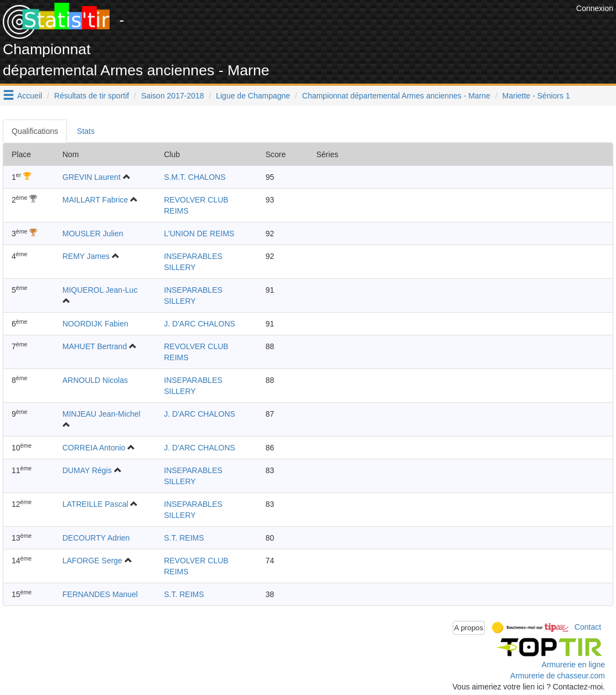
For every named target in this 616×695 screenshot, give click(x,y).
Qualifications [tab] (35, 131)
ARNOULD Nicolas (95, 380)
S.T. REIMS (184, 538)
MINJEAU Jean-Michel (102, 414)
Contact (588, 627)
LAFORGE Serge (92, 561)
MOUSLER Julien (93, 234)
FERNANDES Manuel (100, 594)
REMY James (86, 256)
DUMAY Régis (87, 470)
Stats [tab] (86, 131)
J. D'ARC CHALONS (200, 324)
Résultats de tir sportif (92, 96)
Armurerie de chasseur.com (558, 676)
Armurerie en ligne (573, 665)
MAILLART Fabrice (95, 200)
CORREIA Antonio (94, 448)
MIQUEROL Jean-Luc (100, 290)
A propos (469, 628)
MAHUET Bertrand (95, 346)
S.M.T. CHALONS (195, 177)
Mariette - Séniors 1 (536, 96)
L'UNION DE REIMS (199, 234)
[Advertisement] (372, 28)
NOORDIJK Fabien (95, 324)
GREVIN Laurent (92, 177)
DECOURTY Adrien (96, 538)
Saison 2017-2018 (173, 96)
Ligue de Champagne (253, 96)
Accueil (30, 96)
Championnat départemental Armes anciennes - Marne (396, 96)
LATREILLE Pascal (95, 504)
